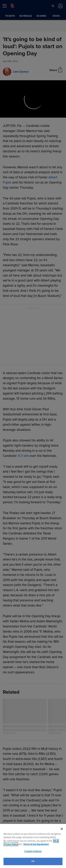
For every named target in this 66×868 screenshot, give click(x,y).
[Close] (62, 829)
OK (33, 861)
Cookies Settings (33, 851)
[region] (33, 846)
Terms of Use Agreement (36, 844)
